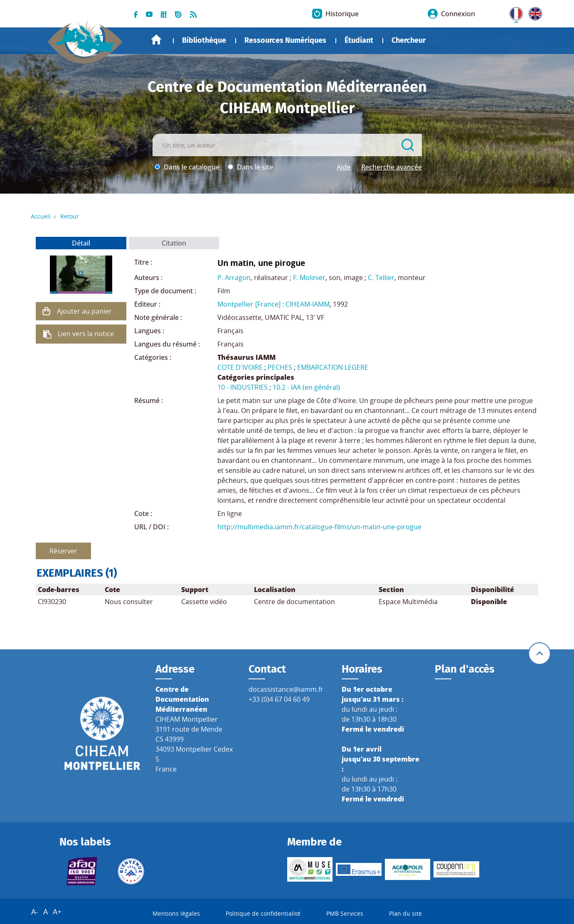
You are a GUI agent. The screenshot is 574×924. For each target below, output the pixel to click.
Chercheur (409, 40)
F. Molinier (309, 278)
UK (533, 12)
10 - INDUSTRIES (243, 387)
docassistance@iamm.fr (286, 689)
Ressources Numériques (285, 40)
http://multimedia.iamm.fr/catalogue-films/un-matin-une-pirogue (319, 527)
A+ (57, 912)
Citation (174, 243)
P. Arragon (234, 278)
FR (513, 12)
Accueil (156, 40)
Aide (344, 167)
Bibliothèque (204, 40)
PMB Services (345, 913)
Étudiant (359, 40)
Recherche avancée (392, 167)
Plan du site (405, 913)
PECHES (280, 367)
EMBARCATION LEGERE (333, 367)
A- (35, 912)
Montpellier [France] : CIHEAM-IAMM (273, 304)
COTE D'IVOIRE (240, 367)
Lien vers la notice (86, 334)
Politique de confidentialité (263, 913)
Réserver (63, 551)
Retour (70, 216)
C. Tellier (381, 278)
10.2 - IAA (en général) (306, 387)
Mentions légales (176, 913)
